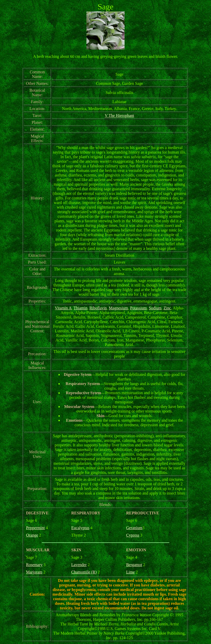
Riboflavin (98, 308)
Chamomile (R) (84, 572)
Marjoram (34, 572)
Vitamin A (63, 308)
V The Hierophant (119, 115)
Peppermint (35, 528)
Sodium (155, 308)
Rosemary (34, 565)
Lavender (79, 565)
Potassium (139, 308)
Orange (32, 535)
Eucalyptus (80, 528)
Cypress (133, 535)
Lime (130, 572)
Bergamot (134, 565)
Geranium (134, 528)
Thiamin (80, 308)
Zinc (167, 308)
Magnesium (118, 308)
